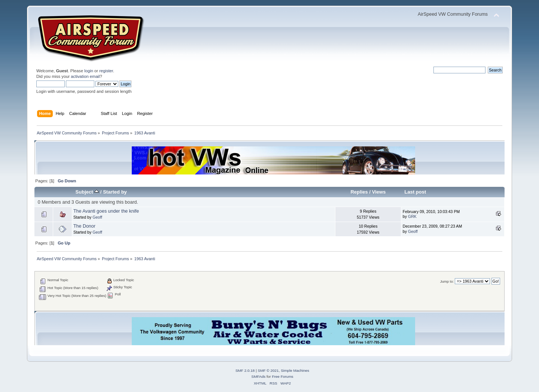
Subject (87, 192)
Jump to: (447, 281)
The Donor (84, 226)
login (89, 71)
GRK (412, 216)
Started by (115, 192)
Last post (415, 192)
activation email (85, 76)
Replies (359, 192)
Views (379, 192)
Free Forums (282, 376)
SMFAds (259, 376)
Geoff (97, 217)
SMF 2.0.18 (245, 370)
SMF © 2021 (268, 370)
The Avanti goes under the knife (106, 211)
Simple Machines (295, 370)
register (106, 71)
